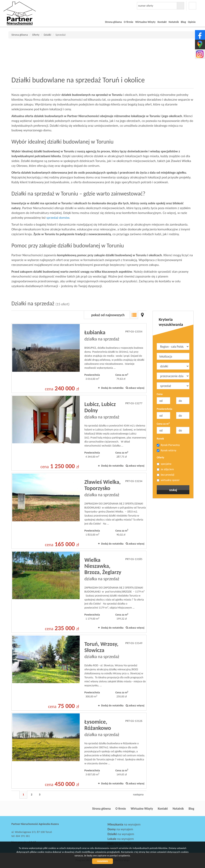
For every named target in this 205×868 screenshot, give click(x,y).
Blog (183, 22)
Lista (134, 315)
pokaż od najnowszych (108, 315)
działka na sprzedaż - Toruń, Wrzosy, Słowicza (79, 673)
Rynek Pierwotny (168, 445)
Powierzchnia (164, 409)
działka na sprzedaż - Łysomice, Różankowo (79, 751)
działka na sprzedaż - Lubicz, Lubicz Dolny (79, 433)
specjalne (164, 464)
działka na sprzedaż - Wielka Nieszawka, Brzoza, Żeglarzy (79, 592)
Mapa (142, 315)
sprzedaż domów (58, 218)
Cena (160, 394)
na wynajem (124, 824)
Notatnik (174, 22)
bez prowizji (166, 475)
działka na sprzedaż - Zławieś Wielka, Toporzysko (79, 511)
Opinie (192, 22)
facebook (192, 6)
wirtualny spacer (168, 480)
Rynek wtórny (167, 450)
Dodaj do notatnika (112, 388)
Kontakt (162, 22)
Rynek (160, 439)
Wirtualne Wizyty (145, 22)
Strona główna (113, 22)
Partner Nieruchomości (39, 809)
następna (138, 795)
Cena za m (163, 424)
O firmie (128, 22)
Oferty (160, 457)
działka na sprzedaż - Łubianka (79, 358)
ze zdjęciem (165, 469)
